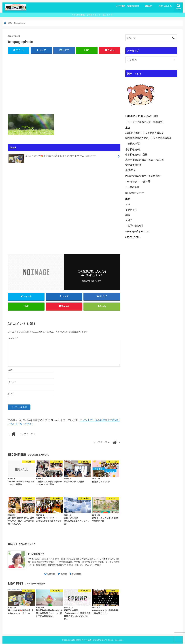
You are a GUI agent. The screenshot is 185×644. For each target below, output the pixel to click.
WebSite (51, 574)
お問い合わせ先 (165, 6)
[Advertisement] (64, 83)
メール (12, 383)
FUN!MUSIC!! (36, 555)
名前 (11, 371)
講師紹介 (149, 6)
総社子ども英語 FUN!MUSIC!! (91, 640)
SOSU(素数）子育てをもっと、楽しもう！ (94, 15)
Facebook (77, 574)
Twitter (64, 574)
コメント (13, 339)
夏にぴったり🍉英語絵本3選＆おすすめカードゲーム (53, 157)
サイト (11, 395)
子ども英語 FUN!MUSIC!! (127, 6)
